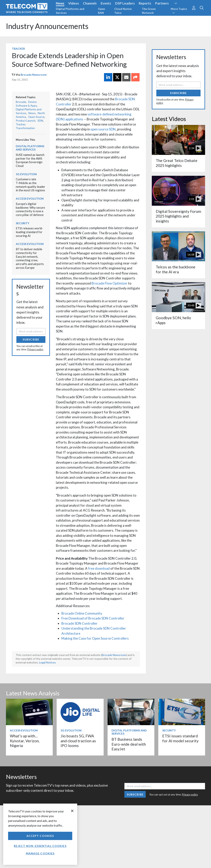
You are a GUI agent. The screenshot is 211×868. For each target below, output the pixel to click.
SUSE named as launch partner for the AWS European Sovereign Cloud (30, 160)
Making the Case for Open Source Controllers (95, 638)
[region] (40, 834)
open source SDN (103, 129)
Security (23, 223)
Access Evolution (30, 199)
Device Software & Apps (26, 104)
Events (106, 3)
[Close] (72, 811)
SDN (40, 120)
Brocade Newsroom (34, 75)
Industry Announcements (47, 26)
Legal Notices (47, 662)
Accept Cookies (40, 836)
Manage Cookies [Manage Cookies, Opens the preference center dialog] (40, 853)
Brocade (21, 102)
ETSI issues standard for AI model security (180, 738)
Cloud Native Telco (123, 11)
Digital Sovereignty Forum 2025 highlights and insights (178, 216)
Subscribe (31, 339)
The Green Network (149, 11)
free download (99, 568)
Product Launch (26, 120)
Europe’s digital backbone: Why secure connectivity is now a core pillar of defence (30, 209)
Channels (90, 3)
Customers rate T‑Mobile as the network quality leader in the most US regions (30, 185)
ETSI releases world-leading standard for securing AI (29, 232)
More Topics (179, 11)
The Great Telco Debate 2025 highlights (177, 163)
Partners (162, 3)
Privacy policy (35, 349)
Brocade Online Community (82, 613)
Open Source (36, 117)
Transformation (25, 128)
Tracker (18, 49)
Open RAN (101, 11)
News (60, 3)
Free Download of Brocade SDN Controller (93, 618)
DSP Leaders (125, 3)
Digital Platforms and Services (70, 11)
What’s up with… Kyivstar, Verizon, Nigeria (25, 741)
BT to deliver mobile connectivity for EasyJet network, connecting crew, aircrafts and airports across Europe (30, 258)
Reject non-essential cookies (40, 846)
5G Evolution (26, 174)
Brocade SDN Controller (79, 623)
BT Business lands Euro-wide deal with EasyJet (129, 744)
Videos (74, 3)
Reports (145, 3)
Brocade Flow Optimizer (110, 283)
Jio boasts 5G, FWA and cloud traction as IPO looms (78, 741)
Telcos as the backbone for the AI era (176, 269)
